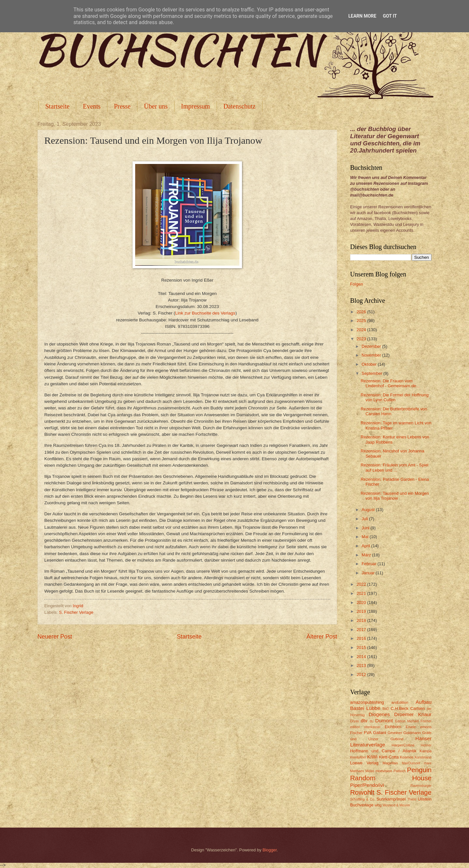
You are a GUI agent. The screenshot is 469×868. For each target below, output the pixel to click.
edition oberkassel (365, 727)
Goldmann (412, 733)
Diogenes (379, 714)
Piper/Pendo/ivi (367, 785)
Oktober (370, 364)
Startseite (57, 106)
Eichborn (393, 727)
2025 (362, 321)
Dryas (355, 721)
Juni (366, 528)
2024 (362, 330)
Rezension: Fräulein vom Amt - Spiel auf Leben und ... (394, 467)
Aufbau (424, 702)
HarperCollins (403, 745)
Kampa (426, 751)
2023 (362, 339)
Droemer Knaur (413, 714)
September (372, 373)
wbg (378, 805)
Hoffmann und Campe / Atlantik (383, 751)
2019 (362, 611)
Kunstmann (423, 757)
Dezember (372, 346)
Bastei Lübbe (365, 708)
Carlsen (418, 708)
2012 (362, 675)
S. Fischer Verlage (76, 612)
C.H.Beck (399, 708)
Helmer (426, 745)
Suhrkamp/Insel (391, 799)
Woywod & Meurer (397, 805)
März (367, 555)
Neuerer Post (55, 637)
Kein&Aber (358, 757)
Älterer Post (322, 637)
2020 (362, 603)
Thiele (412, 799)
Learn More (362, 16)
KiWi (372, 757)
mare (428, 763)
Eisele (411, 727)
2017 (362, 630)
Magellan (390, 763)
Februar (370, 564)
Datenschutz (240, 106)
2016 (362, 638)
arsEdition (400, 702)
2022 (362, 584)
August (369, 510)
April (366, 546)
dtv (364, 721)
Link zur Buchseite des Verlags (205, 313)
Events (92, 106)
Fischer (356, 733)
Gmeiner (395, 733)
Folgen (356, 284)
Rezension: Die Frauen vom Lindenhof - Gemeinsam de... (390, 383)
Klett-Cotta (389, 757)
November (372, 355)
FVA (368, 733)
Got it (390, 16)
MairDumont (411, 763)
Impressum (196, 106)
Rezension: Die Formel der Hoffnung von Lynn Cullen (395, 397)
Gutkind (397, 739)
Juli (365, 519)
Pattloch (399, 771)
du (371, 721)
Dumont (384, 721)
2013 (362, 665)
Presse (122, 106)
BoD (386, 709)
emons (426, 727)
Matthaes (357, 771)
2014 (362, 657)
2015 (362, 647)
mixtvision (384, 771)
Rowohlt (362, 792)
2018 (362, 620)
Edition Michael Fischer (413, 721)
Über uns (156, 106)
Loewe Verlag (364, 763)
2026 (362, 312)
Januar (369, 573)
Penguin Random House (391, 774)
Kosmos (407, 757)
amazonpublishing (367, 702)
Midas (370, 771)
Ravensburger (421, 786)
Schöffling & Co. (363, 799)
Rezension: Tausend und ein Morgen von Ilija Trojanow (395, 496)
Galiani (380, 733)
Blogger (270, 850)
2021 (362, 593)
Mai (365, 537)
